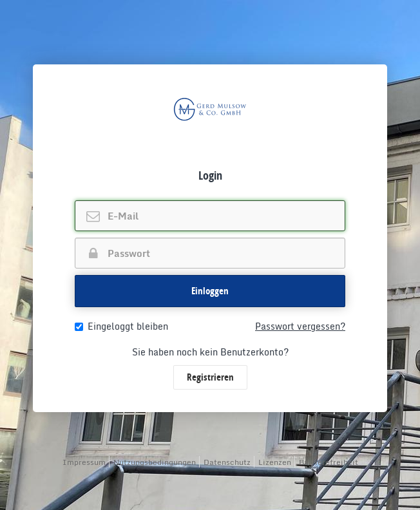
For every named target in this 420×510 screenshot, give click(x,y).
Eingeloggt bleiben (121, 326)
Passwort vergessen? (300, 326)
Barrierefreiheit (329, 462)
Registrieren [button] (210, 377)
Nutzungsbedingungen (155, 462)
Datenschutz (227, 462)
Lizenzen (275, 462)
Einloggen (210, 291)
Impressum (84, 462)
